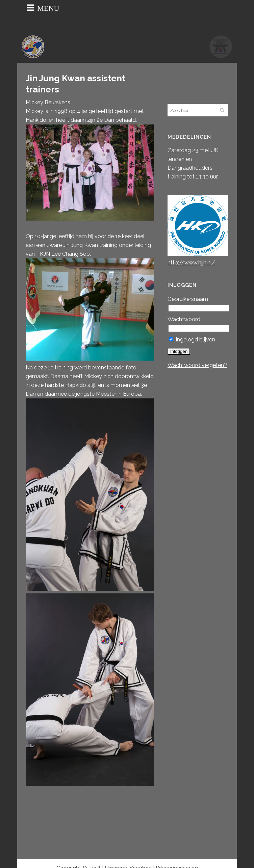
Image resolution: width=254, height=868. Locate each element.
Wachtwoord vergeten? (197, 365)
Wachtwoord (184, 319)
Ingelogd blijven (192, 340)
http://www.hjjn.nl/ (191, 263)
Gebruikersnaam (188, 299)
